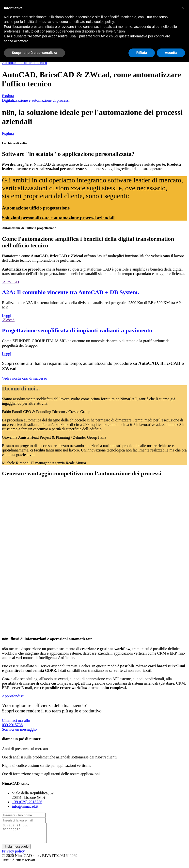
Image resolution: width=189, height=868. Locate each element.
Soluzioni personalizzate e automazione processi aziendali (58, 218)
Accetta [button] (171, 53)
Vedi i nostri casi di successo (25, 378)
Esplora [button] (8, 96)
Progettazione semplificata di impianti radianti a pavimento (77, 330)
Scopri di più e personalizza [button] (34, 53)
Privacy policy (13, 855)
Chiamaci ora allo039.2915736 (16, 723)
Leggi (7, 315)
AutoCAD (11, 282)
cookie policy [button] (104, 22)
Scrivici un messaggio (19, 729)
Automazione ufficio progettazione (36, 208)
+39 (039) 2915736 (27, 802)
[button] (183, 8)
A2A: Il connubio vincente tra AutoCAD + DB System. (71, 292)
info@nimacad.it (25, 806)
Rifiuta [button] (142, 53)
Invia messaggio (16, 850)
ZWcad (9, 320)
